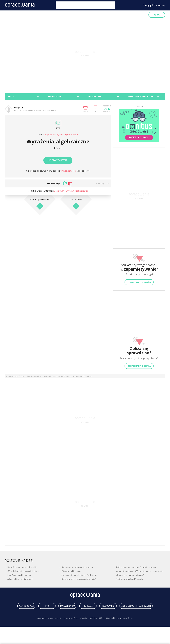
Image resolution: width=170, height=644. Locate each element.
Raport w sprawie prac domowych (77, 569)
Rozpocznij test (58, 162)
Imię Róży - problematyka (19, 577)
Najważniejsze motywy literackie (22, 569)
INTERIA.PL (96, 630)
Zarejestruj (160, 5)
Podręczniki (53, 15)
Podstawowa (32, 378)
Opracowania (12, 15)
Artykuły (69, 15)
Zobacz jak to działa (139, 284)
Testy (28, 15)
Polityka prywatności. (53, 630)
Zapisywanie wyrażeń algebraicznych (61, 136)
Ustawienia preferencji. (72, 630)
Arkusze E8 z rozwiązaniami (20, 581)
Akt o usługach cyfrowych (86, 618)
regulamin (135, 609)
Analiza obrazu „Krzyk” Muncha (129, 581)
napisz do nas (34, 609)
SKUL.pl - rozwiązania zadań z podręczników (136, 569)
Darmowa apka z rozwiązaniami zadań (79, 581)
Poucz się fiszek (69, 172)
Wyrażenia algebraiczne (61, 378)
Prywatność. (39, 630)
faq (59, 609)
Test (58, 130)
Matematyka (45, 378)
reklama (110, 609)
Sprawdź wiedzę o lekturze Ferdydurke (79, 577)
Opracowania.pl (13, 378)
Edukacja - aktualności (71, 573)
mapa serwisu (84, 609)
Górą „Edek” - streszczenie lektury (23, 573)
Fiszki (39, 15)
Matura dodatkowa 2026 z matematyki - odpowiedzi (140, 573)
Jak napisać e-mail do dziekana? (130, 577)
